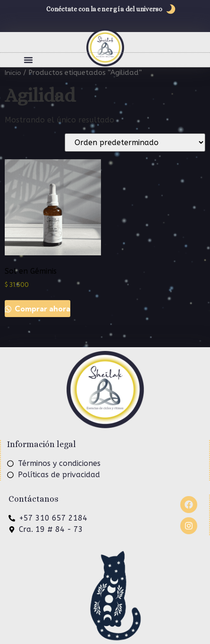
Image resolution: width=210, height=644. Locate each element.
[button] (28, 60)
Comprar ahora (42, 309)
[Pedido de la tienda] (135, 143)
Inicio (13, 72)
